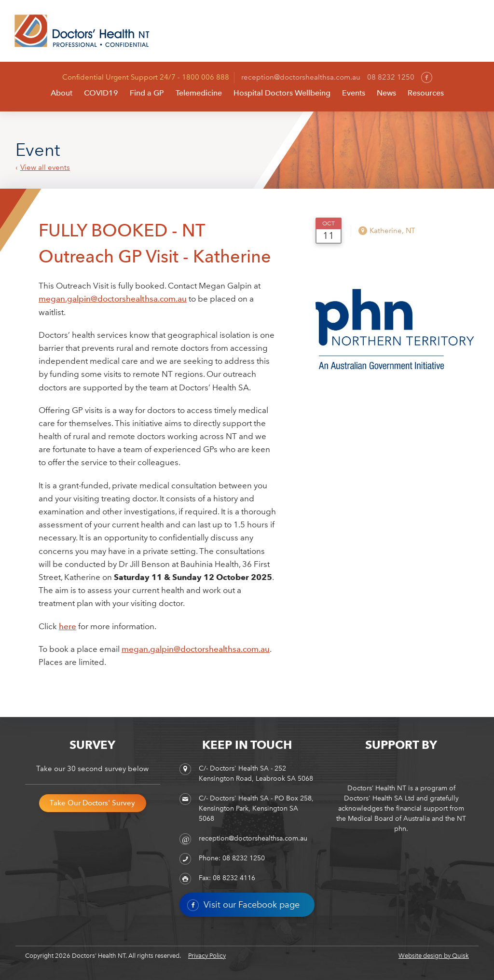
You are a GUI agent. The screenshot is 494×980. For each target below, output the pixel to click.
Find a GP (147, 93)
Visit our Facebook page (243, 905)
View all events (45, 168)
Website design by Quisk (434, 956)
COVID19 (101, 93)
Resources (426, 93)
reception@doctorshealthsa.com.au (301, 77)
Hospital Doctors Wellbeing (282, 93)
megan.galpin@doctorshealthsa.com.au (113, 299)
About (62, 93)
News (386, 93)
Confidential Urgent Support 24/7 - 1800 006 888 (146, 77)
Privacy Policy (207, 956)
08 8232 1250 (391, 77)
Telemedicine (199, 93)
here (68, 626)
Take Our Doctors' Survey (92, 803)
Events (354, 93)
